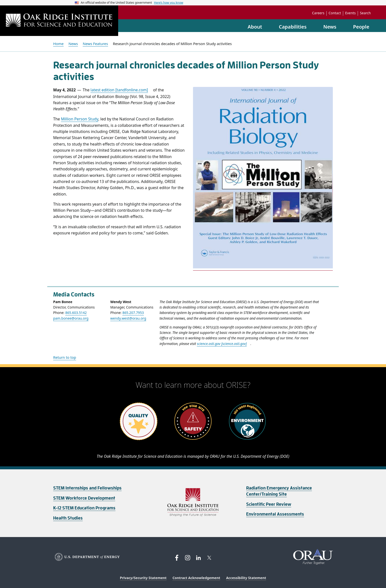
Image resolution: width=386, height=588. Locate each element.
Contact (335, 13)
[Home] (59, 21)
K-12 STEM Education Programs (84, 508)
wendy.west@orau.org (128, 318)
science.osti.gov (222, 344)
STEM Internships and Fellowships (87, 488)
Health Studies (68, 518)
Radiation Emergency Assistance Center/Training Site (279, 491)
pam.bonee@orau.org (71, 318)
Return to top (65, 357)
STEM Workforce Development (84, 498)
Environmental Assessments (275, 514)
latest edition (119, 90)
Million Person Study (80, 119)
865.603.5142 (76, 313)
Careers (318, 13)
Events (350, 13)
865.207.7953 (133, 313)
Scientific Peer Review (269, 504)
